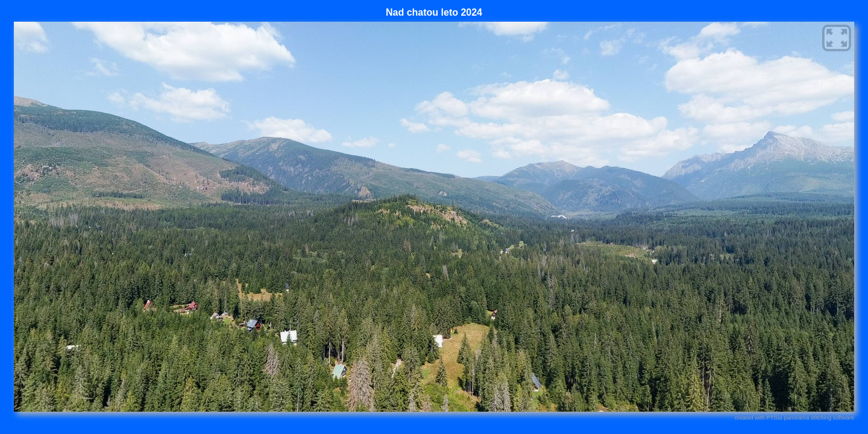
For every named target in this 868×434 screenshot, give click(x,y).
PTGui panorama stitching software (810, 418)
